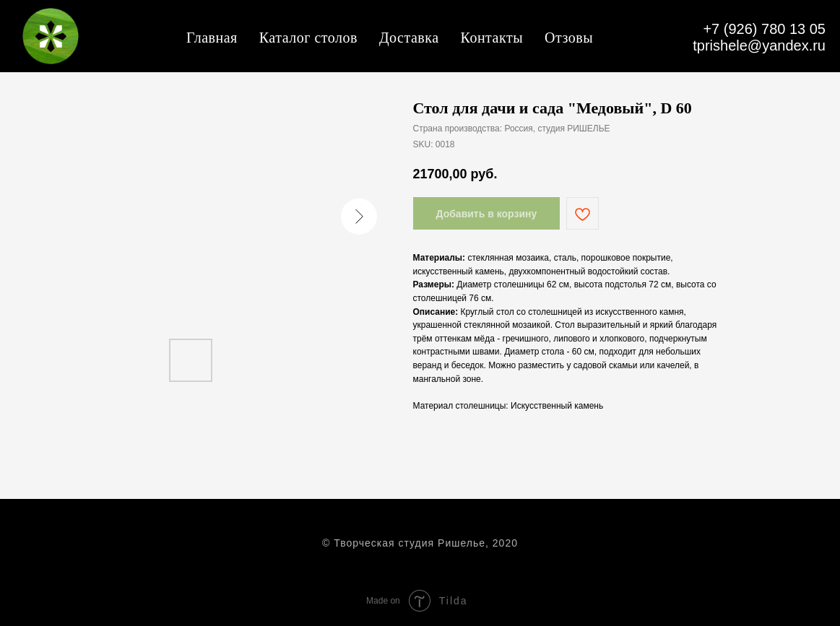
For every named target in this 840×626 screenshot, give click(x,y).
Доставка (409, 38)
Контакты (492, 38)
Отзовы (569, 38)
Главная (212, 38)
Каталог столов (308, 38)
